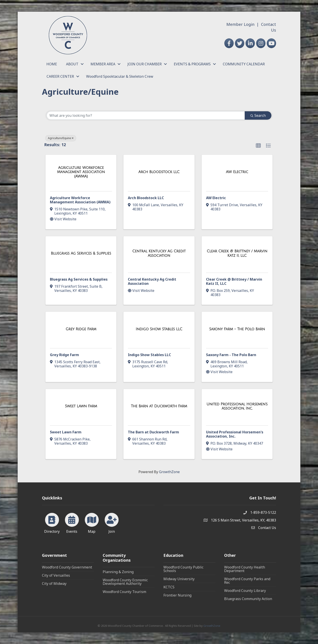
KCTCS (169, 587)
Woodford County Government (67, 567)
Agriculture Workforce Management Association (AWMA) (80, 200)
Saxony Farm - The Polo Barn (231, 355)
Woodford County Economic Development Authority (125, 582)
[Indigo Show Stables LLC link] (159, 329)
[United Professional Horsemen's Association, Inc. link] (237, 406)
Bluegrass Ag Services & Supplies (79, 279)
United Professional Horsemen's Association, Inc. (235, 434)
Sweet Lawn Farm (66, 432)
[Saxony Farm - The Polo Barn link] (237, 329)
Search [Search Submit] (258, 115)
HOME (52, 64)
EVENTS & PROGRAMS (192, 64)
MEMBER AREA (103, 64)
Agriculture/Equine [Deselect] (61, 138)
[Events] (72, 522)
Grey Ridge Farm (64, 355)
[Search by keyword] (146, 115)
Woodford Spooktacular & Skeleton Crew (120, 76)
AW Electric (216, 198)
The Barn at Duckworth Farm (153, 432)
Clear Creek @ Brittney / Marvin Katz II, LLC (234, 281)
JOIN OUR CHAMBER (145, 64)
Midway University (179, 579)
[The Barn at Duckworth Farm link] (159, 406)
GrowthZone (169, 472)
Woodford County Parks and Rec (247, 581)
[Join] (112, 522)
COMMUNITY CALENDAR (244, 64)
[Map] (92, 522)
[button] (258, 146)
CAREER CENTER (60, 76)
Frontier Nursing (177, 595)
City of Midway (54, 584)
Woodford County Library (245, 591)
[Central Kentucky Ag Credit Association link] (159, 253)
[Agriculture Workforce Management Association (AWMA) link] (81, 172)
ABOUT (72, 64)
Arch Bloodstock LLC (146, 198)
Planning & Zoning (118, 572)
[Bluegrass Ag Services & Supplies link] (81, 253)
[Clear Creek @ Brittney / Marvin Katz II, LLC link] (237, 253)
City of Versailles (56, 575)
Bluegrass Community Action (248, 599)
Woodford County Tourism (124, 592)
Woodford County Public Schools (183, 569)
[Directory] (52, 522)
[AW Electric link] (237, 172)
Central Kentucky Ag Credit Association (152, 281)
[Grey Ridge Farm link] (81, 329)
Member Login (240, 24)
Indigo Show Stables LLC (149, 355)
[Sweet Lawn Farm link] (81, 406)
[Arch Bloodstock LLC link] (159, 172)
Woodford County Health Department (245, 569)
